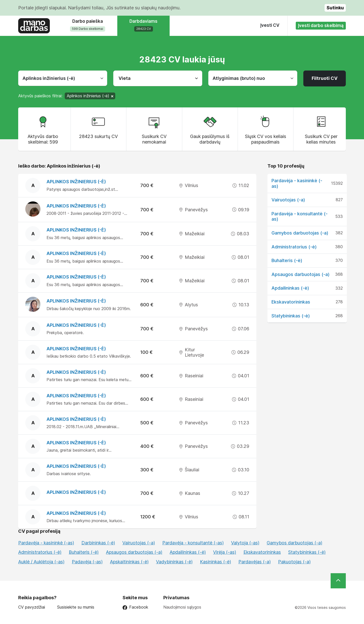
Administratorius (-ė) (294, 247)
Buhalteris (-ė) (287, 260)
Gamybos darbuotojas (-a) (300, 233)
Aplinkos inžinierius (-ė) (76, 182)
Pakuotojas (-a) (294, 562)
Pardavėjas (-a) (255, 562)
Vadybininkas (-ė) (174, 562)
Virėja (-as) (225, 552)
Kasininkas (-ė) (215, 562)
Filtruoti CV (325, 78)
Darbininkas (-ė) (98, 543)
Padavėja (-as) (87, 562)
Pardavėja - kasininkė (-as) (46, 543)
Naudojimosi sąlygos (182, 607)
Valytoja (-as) (245, 543)
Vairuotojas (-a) (288, 200)
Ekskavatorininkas (291, 302)
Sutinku (335, 8)
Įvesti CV (270, 25)
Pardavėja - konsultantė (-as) (193, 543)
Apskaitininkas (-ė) (129, 562)
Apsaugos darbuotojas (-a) (301, 274)
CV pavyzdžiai (32, 607)
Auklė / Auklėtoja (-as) (41, 562)
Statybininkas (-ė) (291, 316)
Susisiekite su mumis (76, 607)
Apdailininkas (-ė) (290, 288)
